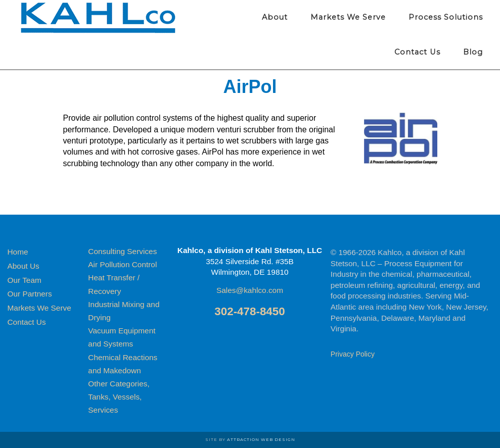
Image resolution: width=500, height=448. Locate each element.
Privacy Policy (353, 354)
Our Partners (30, 294)
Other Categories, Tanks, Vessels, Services (119, 397)
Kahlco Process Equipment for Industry (99, 18)
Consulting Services (122, 251)
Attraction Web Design (261, 439)
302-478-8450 (249, 311)
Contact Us (27, 322)
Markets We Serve (39, 308)
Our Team (25, 280)
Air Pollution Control (122, 264)
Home (18, 252)
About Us (24, 266)
